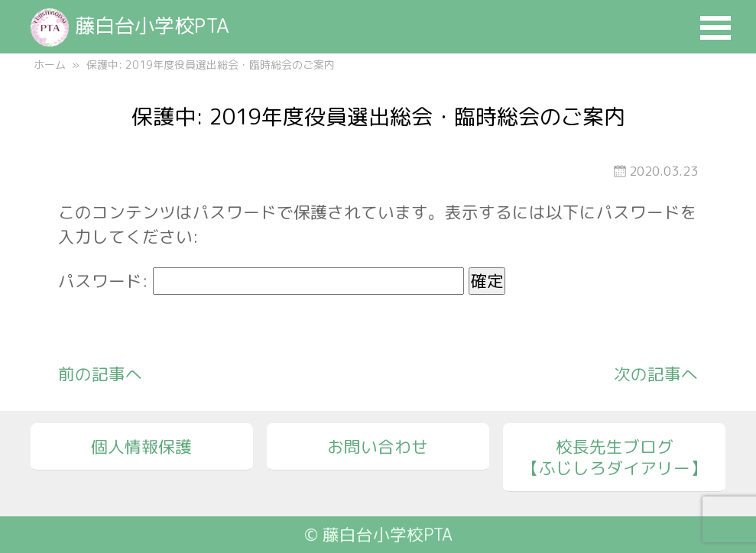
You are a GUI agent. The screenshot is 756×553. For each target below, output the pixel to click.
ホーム (50, 65)
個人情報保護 (141, 447)
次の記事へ (656, 374)
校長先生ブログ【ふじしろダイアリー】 (615, 458)
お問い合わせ (378, 447)
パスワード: (261, 281)
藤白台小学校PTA (130, 25)
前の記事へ (100, 374)
